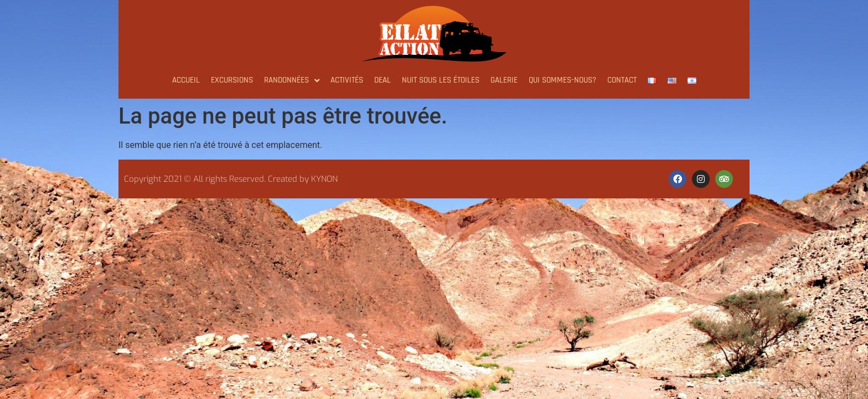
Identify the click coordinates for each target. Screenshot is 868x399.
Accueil (186, 80)
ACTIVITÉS (347, 80)
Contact (622, 80)
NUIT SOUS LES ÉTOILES (441, 80)
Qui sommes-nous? (562, 80)
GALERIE (504, 80)
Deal (383, 80)
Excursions (232, 80)
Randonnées (292, 81)
